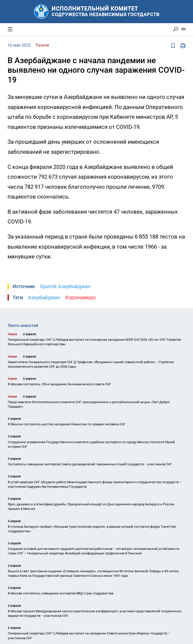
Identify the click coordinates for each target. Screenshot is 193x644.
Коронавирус (81, 297)
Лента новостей (23, 326)
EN (183, 29)
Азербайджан (44, 297)
